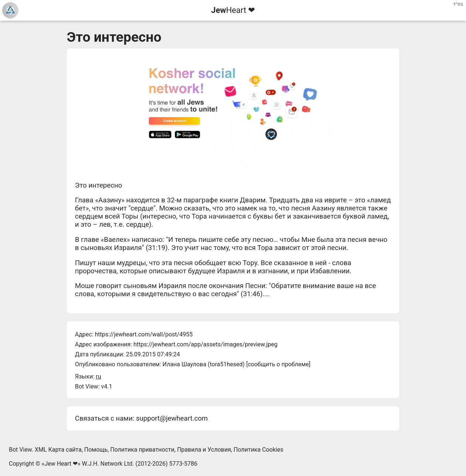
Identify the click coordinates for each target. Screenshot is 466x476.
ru (98, 376)
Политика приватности (143, 450)
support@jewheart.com (172, 418)
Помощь (96, 450)
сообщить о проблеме (278, 364)
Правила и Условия (204, 450)
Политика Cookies (259, 450)
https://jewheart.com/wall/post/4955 (144, 334)
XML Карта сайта (58, 450)
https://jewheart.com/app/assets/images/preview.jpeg (205, 344)
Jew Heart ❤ (61, 464)
